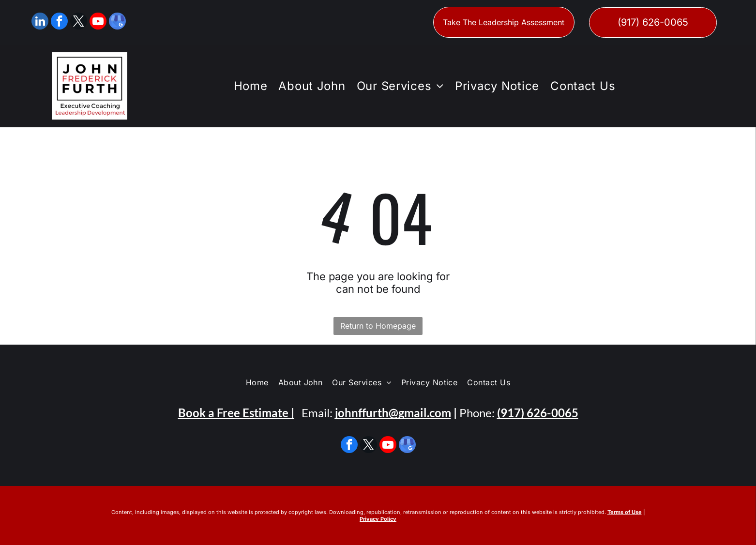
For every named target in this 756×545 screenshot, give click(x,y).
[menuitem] (249, 86)
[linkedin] (40, 22)
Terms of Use (625, 512)
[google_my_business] (117, 22)
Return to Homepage (378, 326)
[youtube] (98, 22)
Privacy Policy (378, 519)
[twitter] (79, 22)
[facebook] (59, 22)
